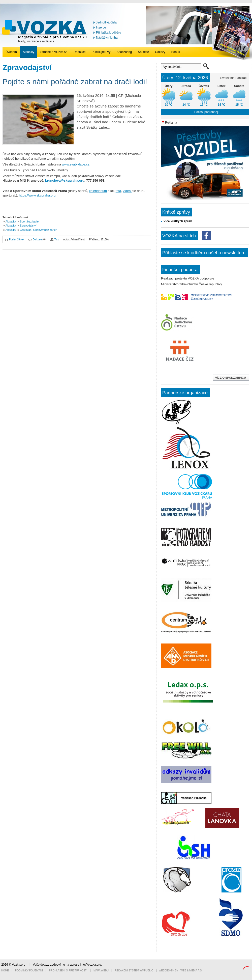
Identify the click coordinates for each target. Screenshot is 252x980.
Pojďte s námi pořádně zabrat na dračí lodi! (75, 82)
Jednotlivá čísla (106, 22)
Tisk (57, 240)
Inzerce (101, 27)
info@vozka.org (91, 965)
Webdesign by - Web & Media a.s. (181, 971)
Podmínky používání (29, 971)
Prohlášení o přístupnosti (68, 971)
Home (5, 971)
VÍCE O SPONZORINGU (231, 378)
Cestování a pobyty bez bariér (38, 230)
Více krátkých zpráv (178, 221)
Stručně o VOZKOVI (54, 52)
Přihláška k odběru (108, 33)
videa (127, 191)
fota (118, 191)
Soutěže (143, 52)
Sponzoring (124, 52)
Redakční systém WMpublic (134, 971)
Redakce (80, 52)
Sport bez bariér (30, 221)
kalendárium (98, 191)
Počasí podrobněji (206, 112)
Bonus (176, 52)
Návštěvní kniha (107, 38)
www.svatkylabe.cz (76, 164)
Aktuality (29, 52)
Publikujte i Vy (101, 52)
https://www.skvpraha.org (37, 195)
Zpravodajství (28, 226)
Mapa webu (101, 971)
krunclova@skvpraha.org (65, 180)
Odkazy (160, 52)
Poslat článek (17, 240)
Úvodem (11, 52)
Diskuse (37, 240)
